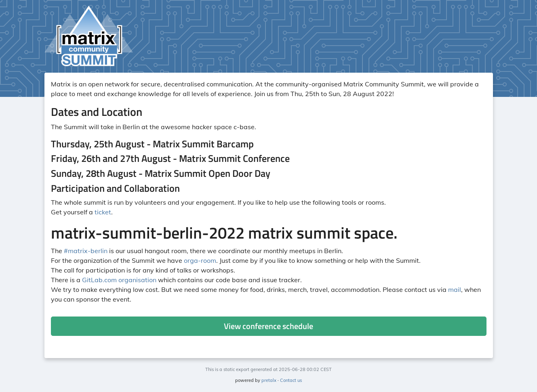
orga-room (200, 260)
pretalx (269, 380)
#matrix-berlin (86, 251)
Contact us (291, 380)
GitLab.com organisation (119, 280)
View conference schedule (268, 326)
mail (455, 289)
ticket (103, 212)
